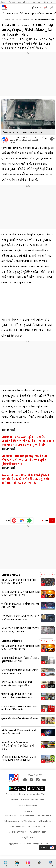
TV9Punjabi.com (45, 821)
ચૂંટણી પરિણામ (38, 14)
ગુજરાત (49, 14)
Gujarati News (8, 20)
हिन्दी (4, 2)
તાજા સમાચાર (12, 14)
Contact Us (11, 794)
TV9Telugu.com (44, 815)
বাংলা (40, 2)
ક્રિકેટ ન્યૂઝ (25, 14)
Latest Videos (12, 641)
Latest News (11, 574)
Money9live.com (27, 837)
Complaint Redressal (19, 800)
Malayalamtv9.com (17, 832)
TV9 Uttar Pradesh (37, 832)
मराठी (33, 2)
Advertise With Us (39, 794)
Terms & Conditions (27, 805)
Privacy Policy (38, 800)
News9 (12, 2)
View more (47, 575)
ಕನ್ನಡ (19, 2)
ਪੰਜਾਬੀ (46, 2)
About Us (23, 794)
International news (25, 20)
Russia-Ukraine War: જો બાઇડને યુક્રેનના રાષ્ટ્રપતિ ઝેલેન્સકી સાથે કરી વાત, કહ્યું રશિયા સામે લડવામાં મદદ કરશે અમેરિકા (26, 479)
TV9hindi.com (10, 815)
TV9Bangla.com (28, 821)
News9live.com (17, 826)
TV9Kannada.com (10, 821)
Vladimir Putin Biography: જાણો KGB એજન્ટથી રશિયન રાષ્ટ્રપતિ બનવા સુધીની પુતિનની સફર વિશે (24, 460)
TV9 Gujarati (14, 137)
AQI (39, 7)
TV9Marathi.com (26, 815)
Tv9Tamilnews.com (36, 826)
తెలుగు (26, 2)
